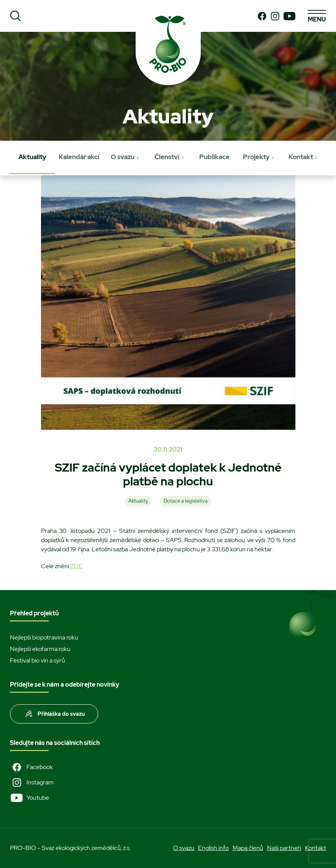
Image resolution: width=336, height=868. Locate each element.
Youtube (30, 798)
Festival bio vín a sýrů (38, 660)
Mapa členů (248, 848)
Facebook (31, 767)
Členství (167, 157)
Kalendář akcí (79, 157)
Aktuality (32, 157)
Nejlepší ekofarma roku (40, 649)
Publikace (214, 157)
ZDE (76, 566)
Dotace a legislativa (186, 501)
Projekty (256, 157)
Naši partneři (284, 848)
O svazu (123, 157)
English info (213, 848)
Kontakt (301, 157)
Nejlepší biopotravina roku (44, 637)
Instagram (32, 783)
